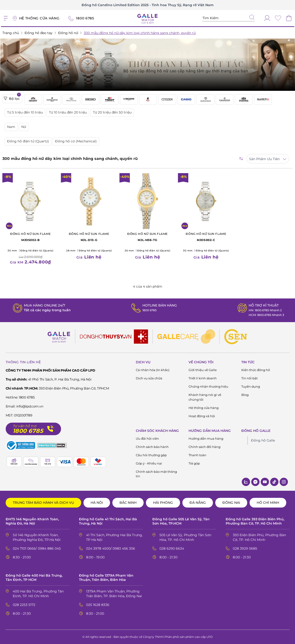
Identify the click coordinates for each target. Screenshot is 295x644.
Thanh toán (197, 455)
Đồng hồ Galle (263, 440)
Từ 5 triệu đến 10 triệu (25, 112)
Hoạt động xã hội (202, 416)
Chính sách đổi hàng (205, 447)
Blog (245, 395)
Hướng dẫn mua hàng (206, 438)
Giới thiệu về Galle (203, 370)
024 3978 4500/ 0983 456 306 (111, 548)
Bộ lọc (12, 98)
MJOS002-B (30, 237)
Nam (11, 127)
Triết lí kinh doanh (203, 378)
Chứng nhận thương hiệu (208, 386)
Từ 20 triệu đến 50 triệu (112, 112)
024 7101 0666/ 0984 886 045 (37, 548)
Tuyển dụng (251, 386)
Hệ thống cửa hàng (204, 408)
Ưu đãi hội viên (147, 438)
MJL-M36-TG (147, 237)
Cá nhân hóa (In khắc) (153, 370)
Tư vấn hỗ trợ (25, 426)
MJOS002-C (206, 237)
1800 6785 (148, 310)
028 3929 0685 (245, 548)
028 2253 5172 (24, 605)
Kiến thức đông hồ (256, 370)
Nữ (24, 127)
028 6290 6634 (172, 548)
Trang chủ (11, 33)
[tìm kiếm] (252, 18)
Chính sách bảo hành (152, 447)
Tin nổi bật (249, 378)
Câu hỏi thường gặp (151, 455)
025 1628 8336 (98, 605)
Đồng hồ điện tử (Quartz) (28, 141)
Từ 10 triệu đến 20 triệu (68, 112)
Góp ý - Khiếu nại (149, 463)
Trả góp (194, 463)
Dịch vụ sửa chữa (149, 378)
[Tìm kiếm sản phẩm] (229, 18)
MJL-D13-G (89, 237)
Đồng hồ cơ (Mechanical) (76, 141)
